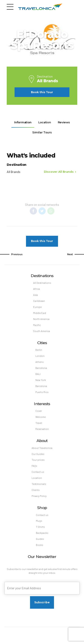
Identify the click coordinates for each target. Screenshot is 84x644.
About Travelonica (42, 450)
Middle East (40, 315)
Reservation (42, 432)
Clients (36, 493)
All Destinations (42, 284)
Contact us (38, 475)
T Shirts (40, 530)
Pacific (37, 327)
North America (41, 321)
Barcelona (41, 370)
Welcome (41, 419)
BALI (38, 376)
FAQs (34, 469)
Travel (39, 425)
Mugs (39, 524)
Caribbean (39, 302)
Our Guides (38, 457)
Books (39, 548)
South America (42, 333)
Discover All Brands (59, 173)
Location (37, 481)
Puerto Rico (42, 394)
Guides (40, 542)
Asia (36, 296)
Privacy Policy (39, 499)
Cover (39, 413)
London (40, 358)
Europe (37, 308)
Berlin (39, 352)
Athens (39, 364)
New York (41, 382)
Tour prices (38, 463)
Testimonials (39, 487)
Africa (37, 290)
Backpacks (42, 536)
